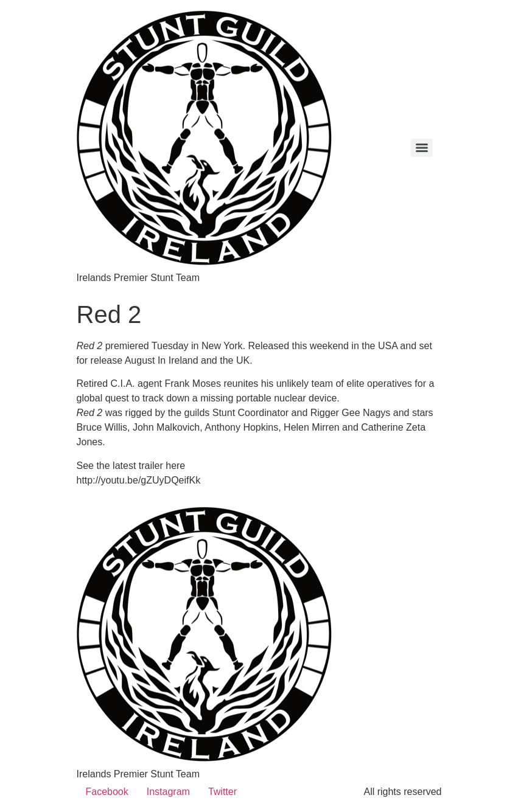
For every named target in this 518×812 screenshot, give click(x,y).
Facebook (107, 792)
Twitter (222, 792)
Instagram (168, 792)
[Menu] (422, 148)
